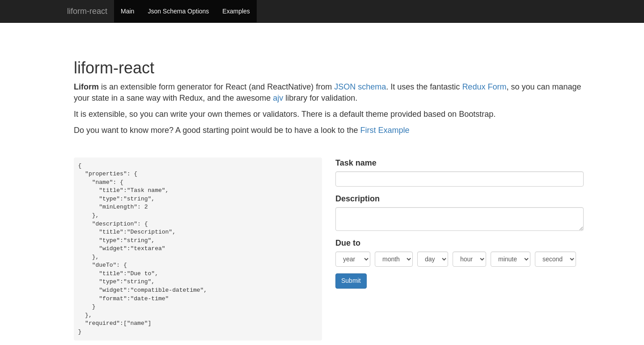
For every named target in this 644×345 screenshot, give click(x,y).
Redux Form (484, 87)
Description (358, 199)
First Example (385, 130)
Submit (351, 281)
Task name (356, 163)
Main (127, 11)
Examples (236, 11)
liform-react (87, 11)
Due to (348, 243)
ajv (278, 98)
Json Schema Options (178, 11)
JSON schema (360, 87)
